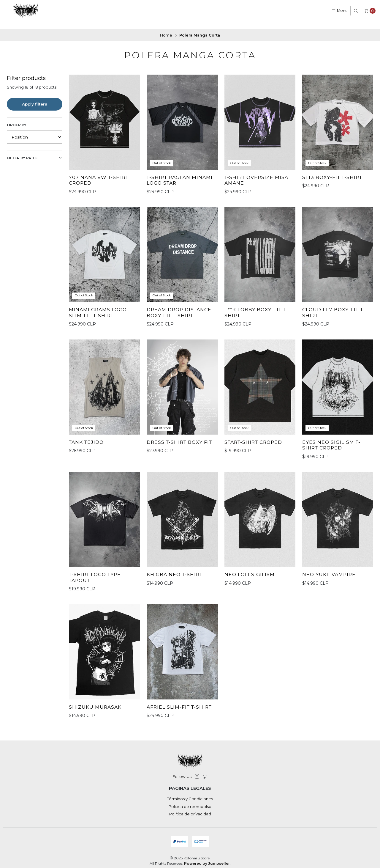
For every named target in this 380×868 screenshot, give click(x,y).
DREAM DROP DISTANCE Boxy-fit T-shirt (181, 315)
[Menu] (339, 11)
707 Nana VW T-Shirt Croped (100, 173)
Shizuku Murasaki (97, 710)
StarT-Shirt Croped (255, 444)
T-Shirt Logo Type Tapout (97, 581)
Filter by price (35, 150)
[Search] (356, 11)
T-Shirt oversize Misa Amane (258, 173)
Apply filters (35, 96)
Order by (17, 117)
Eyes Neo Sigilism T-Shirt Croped (332, 448)
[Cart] (370, 11)
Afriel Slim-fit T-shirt (181, 710)
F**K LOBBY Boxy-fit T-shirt (258, 315)
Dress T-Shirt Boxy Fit (181, 444)
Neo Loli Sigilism (251, 578)
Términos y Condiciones (190, 794)
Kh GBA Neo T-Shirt (176, 578)
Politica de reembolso (190, 801)
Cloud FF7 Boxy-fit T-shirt (335, 315)
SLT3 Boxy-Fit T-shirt (334, 170)
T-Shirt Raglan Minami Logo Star (182, 173)
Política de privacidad (190, 809)
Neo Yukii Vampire (330, 578)
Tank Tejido (87, 444)
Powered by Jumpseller (207, 858)
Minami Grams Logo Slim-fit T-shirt (99, 315)
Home (166, 28)
